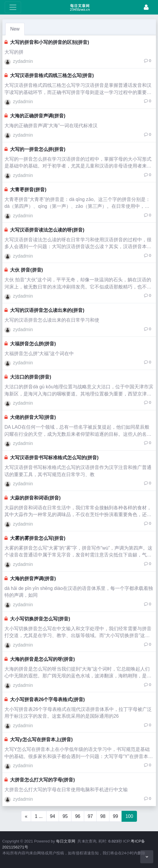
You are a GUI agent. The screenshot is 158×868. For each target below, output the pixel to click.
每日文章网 (66, 841)
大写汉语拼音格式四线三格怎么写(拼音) (52, 75)
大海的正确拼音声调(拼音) (38, 116)
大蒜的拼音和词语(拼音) (35, 498)
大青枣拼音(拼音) (28, 190)
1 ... (39, 816)
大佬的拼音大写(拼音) (33, 417)
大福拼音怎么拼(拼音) (33, 344)
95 (65, 816)
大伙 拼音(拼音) (27, 270)
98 (103, 816)
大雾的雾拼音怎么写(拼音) (38, 538)
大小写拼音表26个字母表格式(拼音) (47, 699)
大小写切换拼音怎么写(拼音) (40, 619)
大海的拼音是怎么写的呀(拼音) (42, 659)
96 (78, 816)
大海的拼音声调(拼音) (33, 579)
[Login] (146, 7)
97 (90, 816)
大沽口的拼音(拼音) (31, 377)
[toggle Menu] (13, 7)
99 (115, 816)
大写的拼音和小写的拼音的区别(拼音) (50, 42)
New (15, 29)
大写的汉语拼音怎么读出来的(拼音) (47, 310)
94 (53, 816)
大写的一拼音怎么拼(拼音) (38, 149)
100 (129, 816)
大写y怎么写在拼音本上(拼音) (41, 739)
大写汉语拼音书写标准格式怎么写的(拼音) (54, 458)
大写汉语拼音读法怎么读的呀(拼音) (47, 230)
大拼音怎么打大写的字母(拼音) (42, 780)
